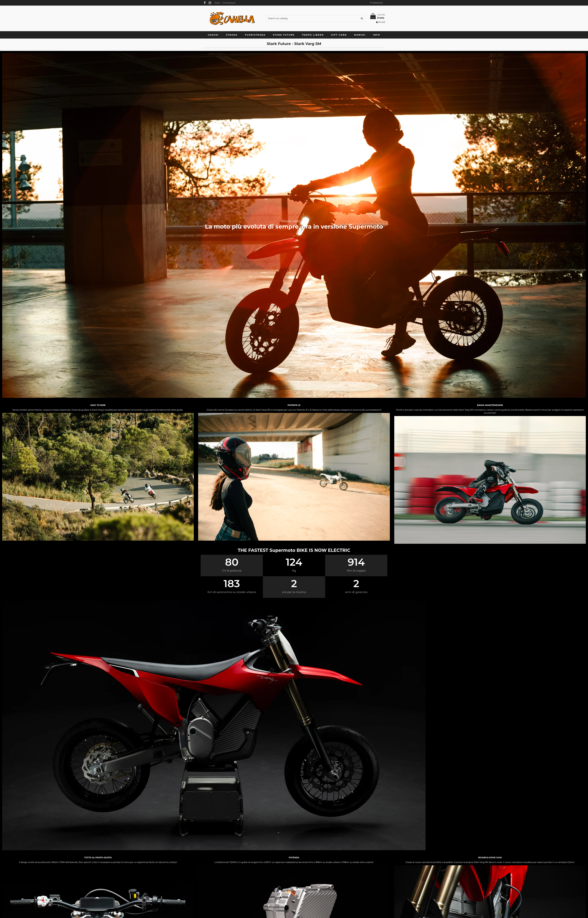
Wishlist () (376, 3)
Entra (218, 3)
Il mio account (229, 3)
